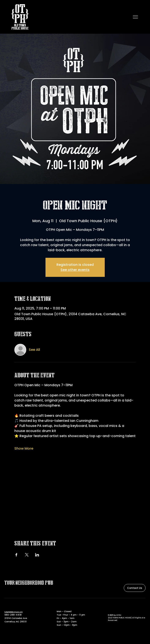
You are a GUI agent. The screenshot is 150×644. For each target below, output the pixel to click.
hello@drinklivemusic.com (14, 612)
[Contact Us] (135, 588)
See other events (75, 270)
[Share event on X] (27, 555)
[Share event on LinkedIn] (37, 555)
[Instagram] (115, 606)
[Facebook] (110, 606)
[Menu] (135, 17)
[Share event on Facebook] (16, 555)
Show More (24, 449)
